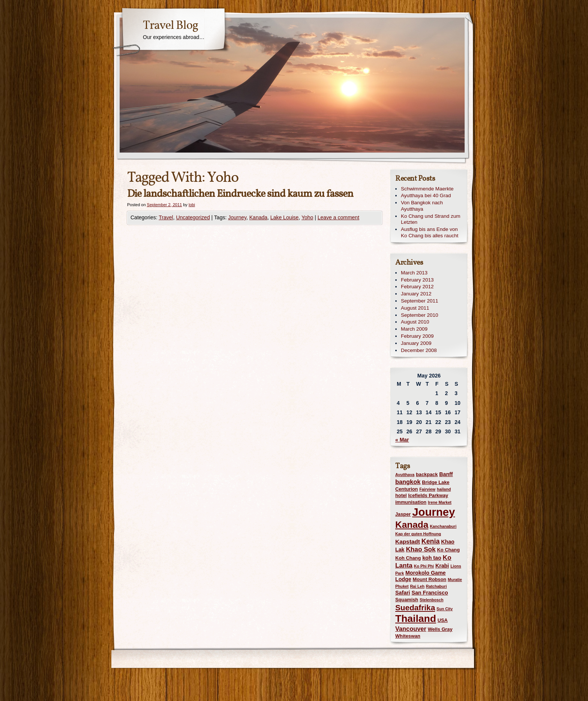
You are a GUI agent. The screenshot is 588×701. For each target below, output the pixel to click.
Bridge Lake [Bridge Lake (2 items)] (436, 482)
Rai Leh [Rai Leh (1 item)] (417, 586)
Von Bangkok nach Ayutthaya (422, 206)
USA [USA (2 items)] (443, 620)
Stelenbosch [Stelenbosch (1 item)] (431, 600)
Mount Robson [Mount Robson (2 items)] (430, 579)
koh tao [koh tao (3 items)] (432, 558)
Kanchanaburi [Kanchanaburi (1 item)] (443, 526)
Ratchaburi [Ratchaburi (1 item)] (436, 586)
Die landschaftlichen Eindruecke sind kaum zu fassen (240, 194)
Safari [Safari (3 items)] (403, 593)
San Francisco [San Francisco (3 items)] (430, 593)
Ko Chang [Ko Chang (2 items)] (448, 550)
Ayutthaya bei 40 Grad (426, 195)
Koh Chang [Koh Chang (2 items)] (408, 558)
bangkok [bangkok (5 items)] (408, 482)
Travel (166, 217)
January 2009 (416, 343)
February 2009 (417, 336)
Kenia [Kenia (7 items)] (430, 541)
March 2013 (414, 273)
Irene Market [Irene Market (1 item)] (440, 502)
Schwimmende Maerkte (427, 189)
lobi (192, 205)
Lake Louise (285, 217)
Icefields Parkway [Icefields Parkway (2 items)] (428, 495)
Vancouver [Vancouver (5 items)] (411, 629)
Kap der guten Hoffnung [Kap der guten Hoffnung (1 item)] (418, 534)
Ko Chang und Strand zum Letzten (430, 219)
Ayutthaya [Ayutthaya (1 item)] (405, 475)
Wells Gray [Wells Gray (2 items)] (440, 629)
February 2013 (417, 280)
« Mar (402, 440)
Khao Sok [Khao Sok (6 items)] (421, 549)
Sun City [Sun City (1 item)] (445, 609)
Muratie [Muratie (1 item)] (455, 580)
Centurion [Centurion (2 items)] (406, 489)
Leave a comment (338, 217)
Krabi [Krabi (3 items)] (442, 566)
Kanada (258, 217)
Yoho (307, 217)
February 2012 (417, 287)
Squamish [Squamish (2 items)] (407, 600)
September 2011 (419, 301)
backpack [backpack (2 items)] (427, 474)
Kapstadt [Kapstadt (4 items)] (408, 541)
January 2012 (416, 294)
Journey (237, 217)
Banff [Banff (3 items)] (446, 474)
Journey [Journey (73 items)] (433, 512)
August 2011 (415, 308)
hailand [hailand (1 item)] (444, 489)
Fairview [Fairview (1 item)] (427, 489)
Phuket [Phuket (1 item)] (402, 586)
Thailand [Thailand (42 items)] (416, 619)
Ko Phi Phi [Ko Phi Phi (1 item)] (424, 566)
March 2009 (414, 329)
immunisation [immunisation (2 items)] (411, 502)
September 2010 (419, 315)
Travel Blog (170, 26)
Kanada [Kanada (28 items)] (412, 525)
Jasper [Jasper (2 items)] (403, 514)
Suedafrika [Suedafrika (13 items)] (415, 607)
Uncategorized (193, 217)
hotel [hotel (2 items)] (401, 495)
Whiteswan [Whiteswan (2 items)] (408, 636)
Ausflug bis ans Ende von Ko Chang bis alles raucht (430, 232)
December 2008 (419, 350)
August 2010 (415, 322)
